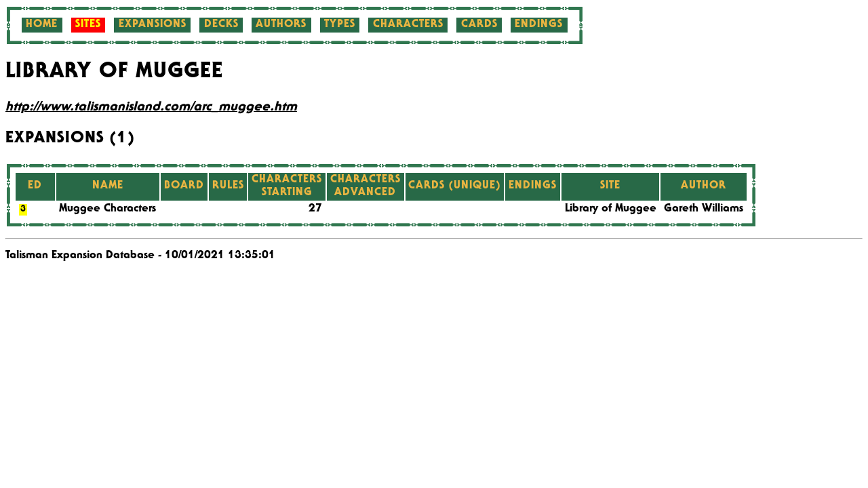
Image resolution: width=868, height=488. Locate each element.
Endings (539, 25)
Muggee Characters (107, 209)
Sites (88, 25)
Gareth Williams (704, 209)
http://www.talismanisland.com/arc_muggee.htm (151, 108)
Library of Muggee (611, 209)
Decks (221, 25)
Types (340, 25)
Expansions (153, 25)
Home (42, 25)
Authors (281, 25)
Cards (479, 25)
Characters (408, 25)
